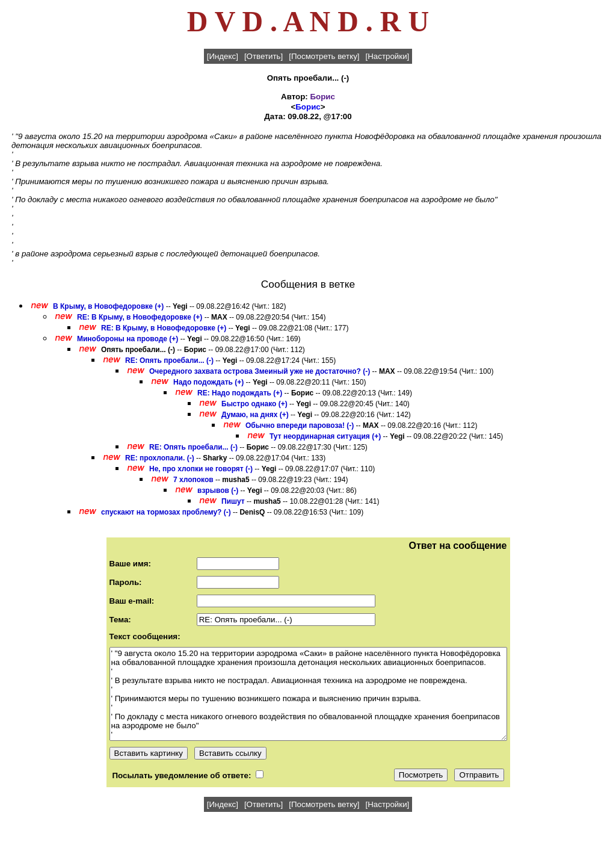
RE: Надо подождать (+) (240, 393)
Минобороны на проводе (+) (128, 339)
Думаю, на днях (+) (255, 415)
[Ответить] (263, 56)
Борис (322, 97)
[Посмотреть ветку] (324, 56)
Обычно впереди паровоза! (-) (300, 426)
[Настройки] (388, 56)
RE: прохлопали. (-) (160, 458)
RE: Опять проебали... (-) (169, 361)
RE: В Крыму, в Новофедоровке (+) (140, 317)
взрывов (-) (218, 491)
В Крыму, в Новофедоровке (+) (108, 306)
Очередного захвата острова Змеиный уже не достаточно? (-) (260, 371)
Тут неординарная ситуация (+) (325, 436)
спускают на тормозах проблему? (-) (166, 512)
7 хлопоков (193, 480)
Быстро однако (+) (254, 404)
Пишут (233, 501)
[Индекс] (223, 56)
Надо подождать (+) (208, 382)
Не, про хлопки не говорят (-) (201, 469)
